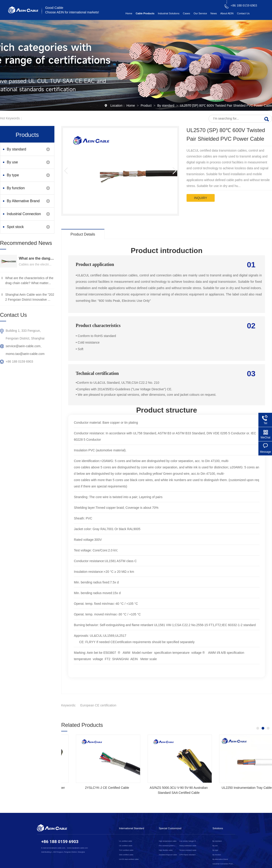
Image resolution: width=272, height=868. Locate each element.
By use (12, 162)
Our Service (200, 13)
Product (146, 106)
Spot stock (15, 227)
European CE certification (98, 705)
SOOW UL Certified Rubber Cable (92, 788)
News (214, 13)
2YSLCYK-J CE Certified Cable (236, 788)
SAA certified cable (126, 855)
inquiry (201, 198)
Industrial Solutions (169, 13)
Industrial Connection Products (24, 216)
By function (16, 188)
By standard (166, 106)
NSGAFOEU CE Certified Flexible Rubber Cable (164, 790)
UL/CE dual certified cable (129, 859)
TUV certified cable (126, 850)
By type (13, 175)
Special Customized (170, 828)
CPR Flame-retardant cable (189, 855)
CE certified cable (126, 846)
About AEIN (227, 13)
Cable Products (145, 13)
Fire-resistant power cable (168, 846)
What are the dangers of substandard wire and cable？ (37, 258)
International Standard (132, 828)
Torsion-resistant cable (188, 850)
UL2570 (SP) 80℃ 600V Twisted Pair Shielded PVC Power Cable (226, 106)
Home (129, 13)
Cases (187, 13)
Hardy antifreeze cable (188, 846)
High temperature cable (168, 841)
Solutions (218, 828)
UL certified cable (126, 841)
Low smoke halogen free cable (189, 841)
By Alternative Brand (23, 201)
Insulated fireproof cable (168, 855)
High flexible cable (166, 850)
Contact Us (243, 13)
